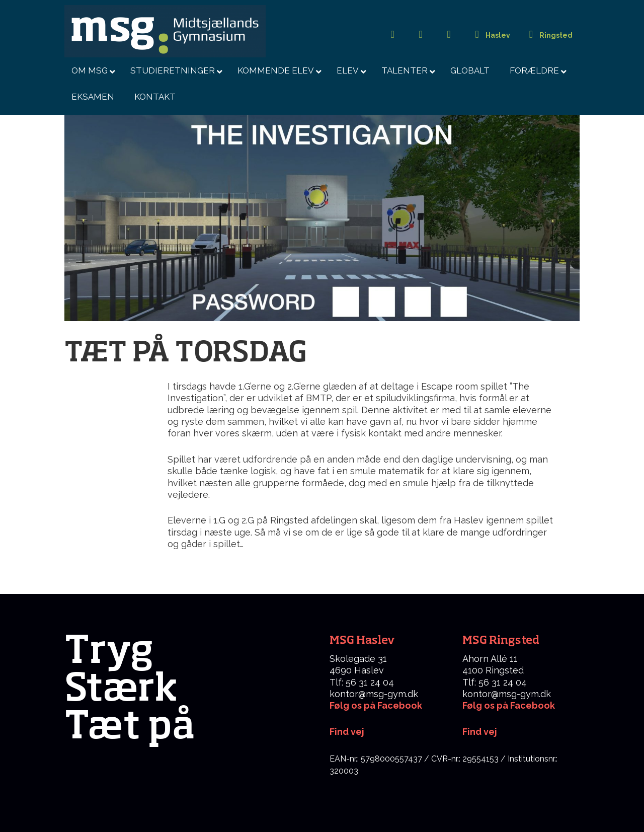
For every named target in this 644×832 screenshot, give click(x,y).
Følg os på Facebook (376, 705)
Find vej (480, 732)
